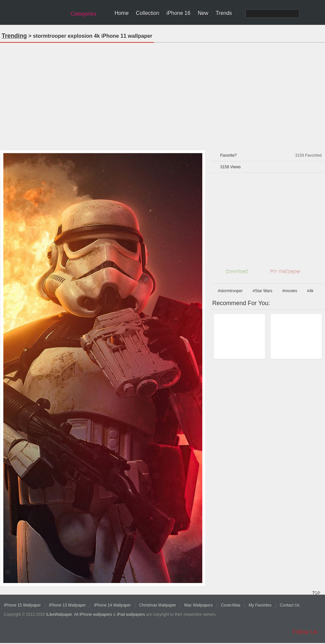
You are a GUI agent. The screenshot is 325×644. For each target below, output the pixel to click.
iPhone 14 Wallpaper (113, 605)
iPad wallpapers (131, 615)
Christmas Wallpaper (158, 605)
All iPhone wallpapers (93, 615)
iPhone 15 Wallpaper (22, 605)
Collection (148, 13)
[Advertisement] (162, 94)
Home (122, 13)
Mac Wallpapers (199, 605)
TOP (316, 593)
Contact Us (290, 605)
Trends (224, 13)
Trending (14, 36)
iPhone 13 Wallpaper (67, 605)
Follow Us (305, 632)
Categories (83, 14)
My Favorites (260, 605)
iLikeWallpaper (59, 615)
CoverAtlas (231, 605)
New (203, 13)
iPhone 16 (178, 13)
